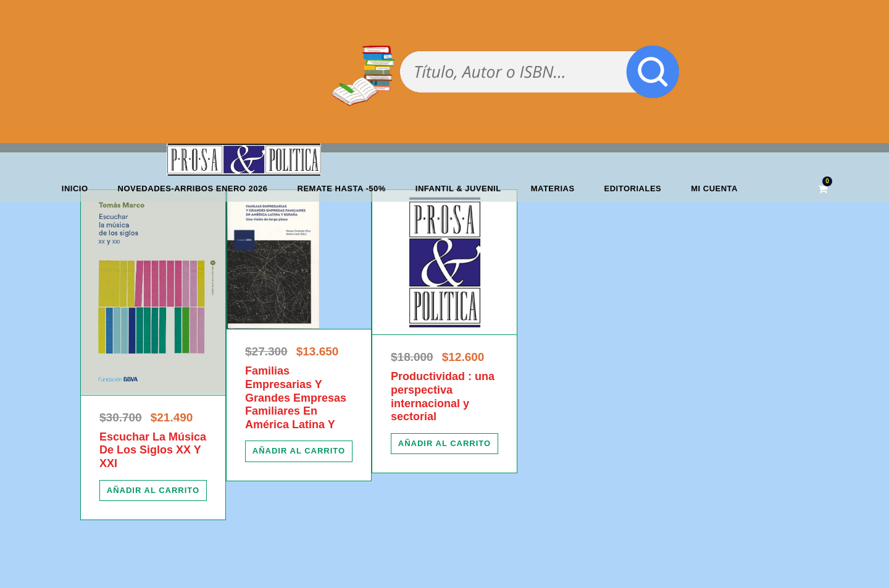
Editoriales (633, 188)
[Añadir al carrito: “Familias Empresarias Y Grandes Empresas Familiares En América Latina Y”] (299, 451)
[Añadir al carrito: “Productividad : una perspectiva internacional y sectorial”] (444, 444)
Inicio (75, 188)
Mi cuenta (714, 188)
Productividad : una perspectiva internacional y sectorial (443, 396)
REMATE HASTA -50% (342, 188)
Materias (553, 188)
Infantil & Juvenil (458, 188)
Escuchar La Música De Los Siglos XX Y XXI (153, 450)
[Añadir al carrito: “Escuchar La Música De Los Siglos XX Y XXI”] (153, 491)
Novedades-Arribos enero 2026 (193, 188)
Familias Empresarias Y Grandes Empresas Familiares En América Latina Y (296, 397)
